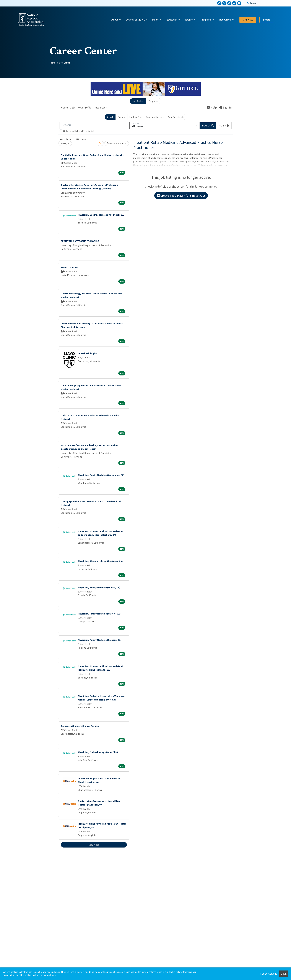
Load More (94, 845)
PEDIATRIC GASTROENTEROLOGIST (80, 241)
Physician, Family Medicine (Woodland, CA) (101, 475)
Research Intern (70, 267)
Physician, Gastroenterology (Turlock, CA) (101, 215)
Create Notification (117, 143)
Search (110, 117)
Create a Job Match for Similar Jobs (181, 196)
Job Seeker (138, 101)
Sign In (225, 107)
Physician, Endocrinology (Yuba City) (98, 752)
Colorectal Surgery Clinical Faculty (80, 726)
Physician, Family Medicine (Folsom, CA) (100, 640)
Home (52, 63)
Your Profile (85, 108)
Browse (121, 117)
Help (212, 107)
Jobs (73, 108)
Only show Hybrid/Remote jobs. (80, 131)
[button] (224, 126)
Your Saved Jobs (176, 117)
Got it (284, 974)
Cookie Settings (268, 974)
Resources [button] (100, 108)
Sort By (64, 143)
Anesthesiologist (87, 353)
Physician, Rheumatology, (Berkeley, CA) (100, 561)
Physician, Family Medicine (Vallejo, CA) (99, 614)
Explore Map (136, 117)
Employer (154, 101)
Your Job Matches (155, 117)
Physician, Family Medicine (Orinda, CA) (99, 587)
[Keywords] (95, 126)
